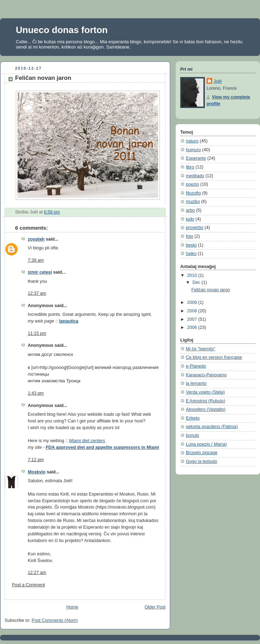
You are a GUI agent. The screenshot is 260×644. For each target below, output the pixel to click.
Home (72, 607)
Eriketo (193, 418)
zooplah (36, 239)
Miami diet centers (87, 441)
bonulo (193, 435)
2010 (193, 275)
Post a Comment (28, 585)
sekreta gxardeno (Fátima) (212, 427)
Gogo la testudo (201, 461)
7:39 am (36, 260)
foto (190, 236)
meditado (195, 176)
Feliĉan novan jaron (43, 78)
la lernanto (196, 383)
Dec (197, 282)
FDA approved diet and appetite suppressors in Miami (102, 447)
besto (191, 245)
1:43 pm (36, 393)
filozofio (193, 193)
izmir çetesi (40, 272)
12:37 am (37, 293)
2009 (193, 302)
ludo (190, 219)
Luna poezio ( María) (206, 444)
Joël (218, 81)
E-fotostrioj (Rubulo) (206, 401)
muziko (193, 202)
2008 (193, 311)
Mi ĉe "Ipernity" (201, 349)
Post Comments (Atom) (55, 620)
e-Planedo (196, 366)
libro (190, 167)
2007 (193, 319)
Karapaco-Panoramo (206, 375)
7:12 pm (36, 460)
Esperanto (196, 158)
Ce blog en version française (214, 357)
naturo (192, 141)
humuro (193, 150)
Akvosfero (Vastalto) (206, 409)
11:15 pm (37, 333)
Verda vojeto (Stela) (205, 392)
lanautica (69, 321)
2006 (193, 327)
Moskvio (37, 472)
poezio (192, 184)
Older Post (155, 607)
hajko (191, 254)
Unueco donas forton (62, 30)
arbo (190, 210)
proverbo (195, 228)
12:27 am (37, 573)
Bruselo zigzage (202, 453)
